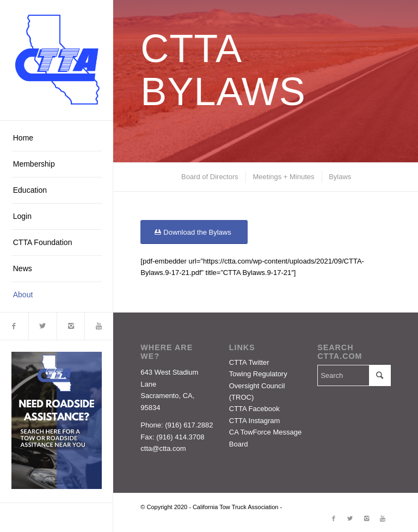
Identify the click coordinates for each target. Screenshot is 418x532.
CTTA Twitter (249, 362)
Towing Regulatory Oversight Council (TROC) (258, 386)
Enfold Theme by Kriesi (315, 507)
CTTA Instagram (255, 421)
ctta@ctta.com (163, 448)
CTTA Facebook (254, 409)
